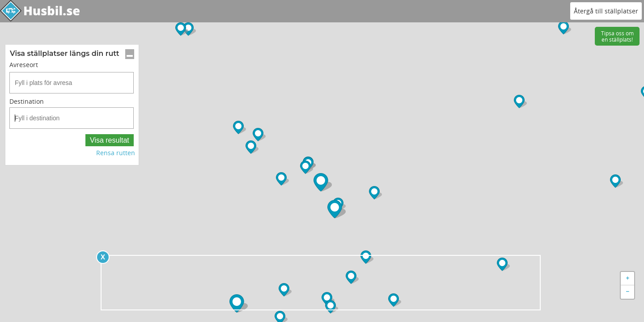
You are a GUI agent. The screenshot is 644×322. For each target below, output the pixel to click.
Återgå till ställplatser (606, 11)
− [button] (628, 292)
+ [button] (628, 279)
